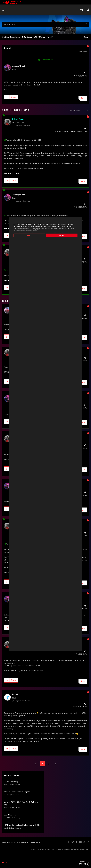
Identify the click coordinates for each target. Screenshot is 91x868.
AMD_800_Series (10, 785)
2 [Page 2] (49, 764)
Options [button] (85, 37)
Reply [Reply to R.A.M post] (83, 98)
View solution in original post (13, 173)
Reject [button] (29, 235)
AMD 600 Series (40, 37)
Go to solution (47, 60)
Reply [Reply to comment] (83, 182)
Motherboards (27, 37)
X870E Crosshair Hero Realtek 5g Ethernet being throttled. (22, 825)
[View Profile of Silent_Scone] (18, 119)
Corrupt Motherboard (11, 815)
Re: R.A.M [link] (50, 37)
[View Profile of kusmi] (15, 694)
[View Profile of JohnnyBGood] (19, 66)
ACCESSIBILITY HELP (35, 842)
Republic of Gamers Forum (11, 37)
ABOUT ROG (6, 842)
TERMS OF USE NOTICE (37, 849)
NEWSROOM (21, 842)
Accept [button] (62, 235)
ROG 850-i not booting (11, 782)
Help (82, 10)
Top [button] (6, 862)
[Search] (45, 25)
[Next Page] (55, 764)
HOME (14, 842)
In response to (22, 126)
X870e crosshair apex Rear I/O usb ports (17, 792)
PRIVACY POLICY (50, 849)
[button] (7, 97)
